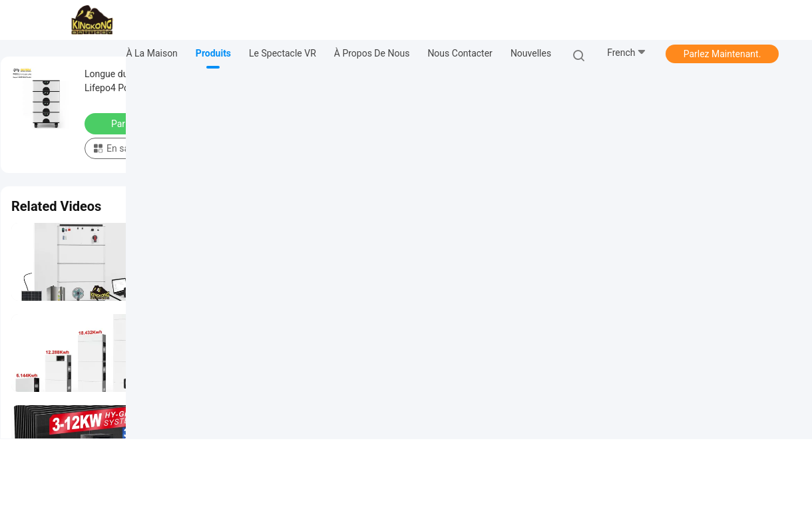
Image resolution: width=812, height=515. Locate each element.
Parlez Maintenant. (722, 54)
